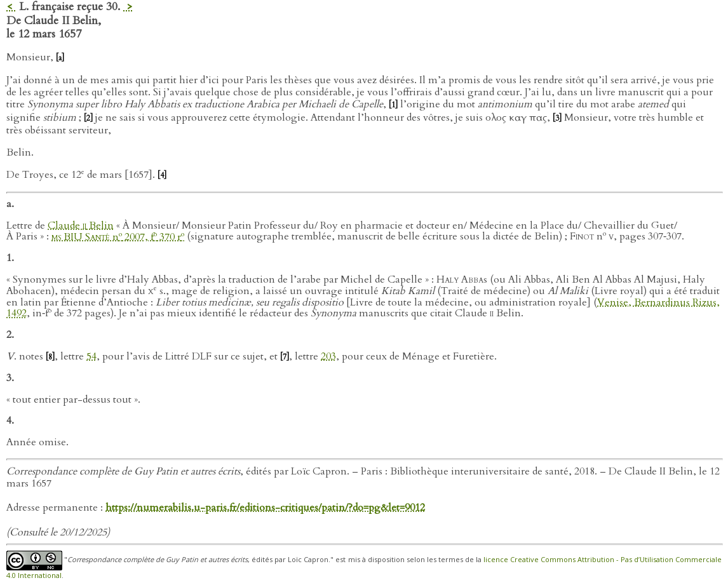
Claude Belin (81, 225)
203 (328, 356)
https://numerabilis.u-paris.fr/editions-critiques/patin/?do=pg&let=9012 (265, 508)
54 (91, 356)
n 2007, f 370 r (118, 237)
